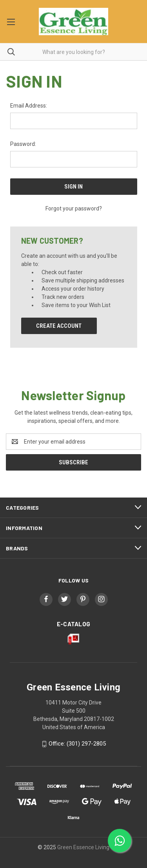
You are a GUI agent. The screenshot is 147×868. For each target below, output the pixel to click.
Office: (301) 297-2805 (77, 744)
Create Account (59, 326)
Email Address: (29, 106)
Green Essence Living (83, 847)
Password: (23, 144)
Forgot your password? (74, 208)
